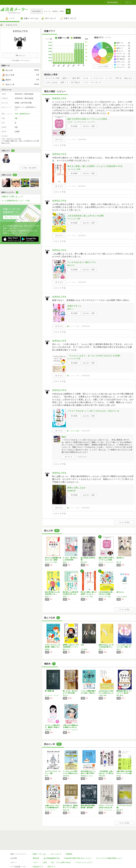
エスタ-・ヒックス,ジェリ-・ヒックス (98, 78)
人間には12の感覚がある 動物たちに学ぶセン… (70, 727)
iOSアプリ (51, 867)
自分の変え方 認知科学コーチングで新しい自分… (70, 808)
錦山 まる (128, 78)
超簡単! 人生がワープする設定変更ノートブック (71, 647)
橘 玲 (47, 776)
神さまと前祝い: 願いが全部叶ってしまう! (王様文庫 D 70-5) (95, 166)
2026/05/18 (82, 282)
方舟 (82, 645)
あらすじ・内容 (89, 126)
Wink (64, 437)
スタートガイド (56, 854)
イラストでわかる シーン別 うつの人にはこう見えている (93, 411)
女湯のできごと (74, 306)
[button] (68, 11)
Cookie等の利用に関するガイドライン (78, 858)
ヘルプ (35, 862)
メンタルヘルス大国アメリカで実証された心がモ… (70, 773)
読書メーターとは (39, 854)
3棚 (16, 118)
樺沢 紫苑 (120, 695)
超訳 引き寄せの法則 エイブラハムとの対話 (87, 119)
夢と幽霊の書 (49, 691)
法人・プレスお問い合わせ (61, 862)
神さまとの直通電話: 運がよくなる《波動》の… (53, 560)
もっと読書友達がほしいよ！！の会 (16, 201)
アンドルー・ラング (52, 695)
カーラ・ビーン (50, 810)
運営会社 (36, 858)
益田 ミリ (64, 83)
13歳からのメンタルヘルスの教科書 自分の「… (52, 808)
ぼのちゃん (120, 592)
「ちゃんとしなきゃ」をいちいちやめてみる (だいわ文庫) (94, 356)
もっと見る (103, 66)
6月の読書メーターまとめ (20, 60)
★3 (68, 326)
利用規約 (69, 854)
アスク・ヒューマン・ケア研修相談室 (107, 810)
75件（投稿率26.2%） (23, 114)
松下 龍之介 (76, 83)
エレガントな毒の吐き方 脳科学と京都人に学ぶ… (52, 727)
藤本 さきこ (67, 649)
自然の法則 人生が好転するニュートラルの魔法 (124, 773)
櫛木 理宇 (76, 78)
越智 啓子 (120, 810)
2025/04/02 (86, 508)
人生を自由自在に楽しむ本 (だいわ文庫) (86, 216)
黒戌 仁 (119, 649)
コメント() (71, 140)
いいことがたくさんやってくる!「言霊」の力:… (124, 647)
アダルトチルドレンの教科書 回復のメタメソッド (52, 647)
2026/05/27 (82, 186)
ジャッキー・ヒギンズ (70, 730)
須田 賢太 (66, 776)
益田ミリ (66, 78)
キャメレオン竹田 (52, 78)
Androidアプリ (38, 867)
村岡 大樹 (66, 810)
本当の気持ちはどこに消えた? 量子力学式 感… (88, 773)
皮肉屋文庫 (71, 491)
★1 (68, 376)
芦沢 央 (119, 78)
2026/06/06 (82, 140)
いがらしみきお (52, 83)
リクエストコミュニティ (84, 862)
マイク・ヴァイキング (92, 83)
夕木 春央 (84, 649)
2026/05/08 (86, 376)
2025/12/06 (86, 431)
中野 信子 (48, 730)
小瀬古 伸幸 (103, 695)
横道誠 (47, 649)
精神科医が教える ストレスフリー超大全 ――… (124, 693)
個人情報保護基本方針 (52, 858)
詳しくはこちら (11, 217)
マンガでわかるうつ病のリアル (82, 262)
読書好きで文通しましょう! (12, 197)
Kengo (119, 776)
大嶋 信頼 (102, 776)
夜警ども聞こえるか (76, 488)
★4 (68, 508)
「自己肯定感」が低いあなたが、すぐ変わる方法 (106, 773)
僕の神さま (120, 558)
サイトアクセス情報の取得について (109, 858)
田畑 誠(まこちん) (87, 776)
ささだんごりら (59, 98)
